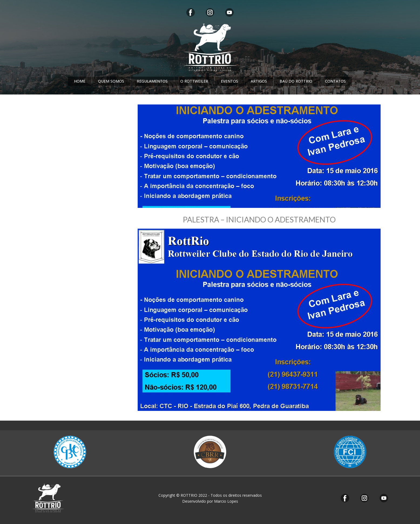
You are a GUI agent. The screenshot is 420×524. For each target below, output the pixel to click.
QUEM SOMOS (111, 81)
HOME (80, 81)
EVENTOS (229, 81)
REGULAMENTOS (152, 81)
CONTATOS (335, 81)
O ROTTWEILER (194, 81)
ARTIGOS (259, 81)
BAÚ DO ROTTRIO (296, 81)
